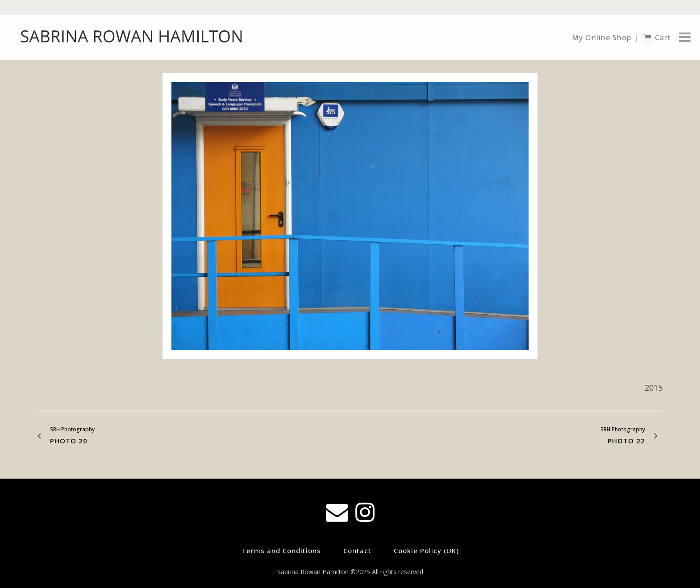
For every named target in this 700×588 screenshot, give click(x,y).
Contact (357, 550)
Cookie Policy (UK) (426, 550)
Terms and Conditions (281, 550)
